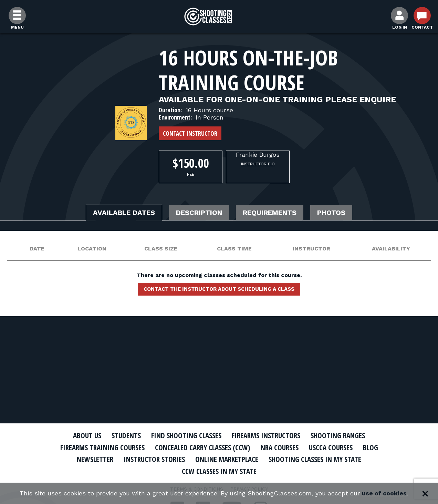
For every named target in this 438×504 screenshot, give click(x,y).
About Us (87, 435)
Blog (371, 448)
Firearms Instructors (266, 435)
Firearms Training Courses (102, 448)
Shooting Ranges (338, 435)
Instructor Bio (258, 164)
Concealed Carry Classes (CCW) (203, 448)
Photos (331, 213)
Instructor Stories (154, 459)
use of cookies (384, 493)
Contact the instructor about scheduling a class (219, 289)
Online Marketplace (227, 459)
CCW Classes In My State (219, 471)
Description (199, 213)
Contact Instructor (190, 133)
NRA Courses (280, 448)
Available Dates (124, 213)
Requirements (270, 213)
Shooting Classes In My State (315, 459)
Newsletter (95, 459)
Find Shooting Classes (186, 435)
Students (126, 435)
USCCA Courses (331, 448)
